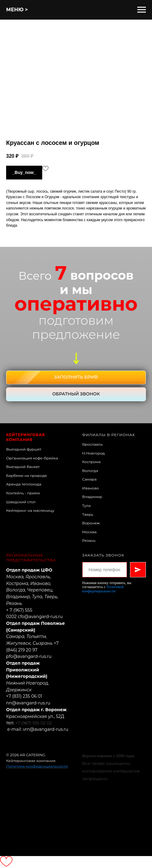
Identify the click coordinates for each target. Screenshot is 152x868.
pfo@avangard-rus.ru (29, 656)
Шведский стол (21, 502)
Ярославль (93, 444)
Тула (87, 506)
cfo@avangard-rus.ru (40, 617)
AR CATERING (33, 755)
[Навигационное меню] (142, 10)
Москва (89, 532)
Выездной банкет (23, 467)
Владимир (92, 497)
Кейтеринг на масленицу (30, 510)
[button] (76, 377)
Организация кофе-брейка (32, 458)
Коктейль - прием (23, 493)
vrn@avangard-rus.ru (46, 729)
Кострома (91, 462)
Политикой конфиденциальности (103, 589)
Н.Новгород (94, 453)
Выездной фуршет (24, 449)
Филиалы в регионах (109, 435)
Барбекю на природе (27, 476)
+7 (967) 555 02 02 (33, 723)
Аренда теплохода (24, 484)
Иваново (91, 488)
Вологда (90, 471)
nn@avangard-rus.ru (28, 703)
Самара (89, 479)
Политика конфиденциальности (37, 766)
